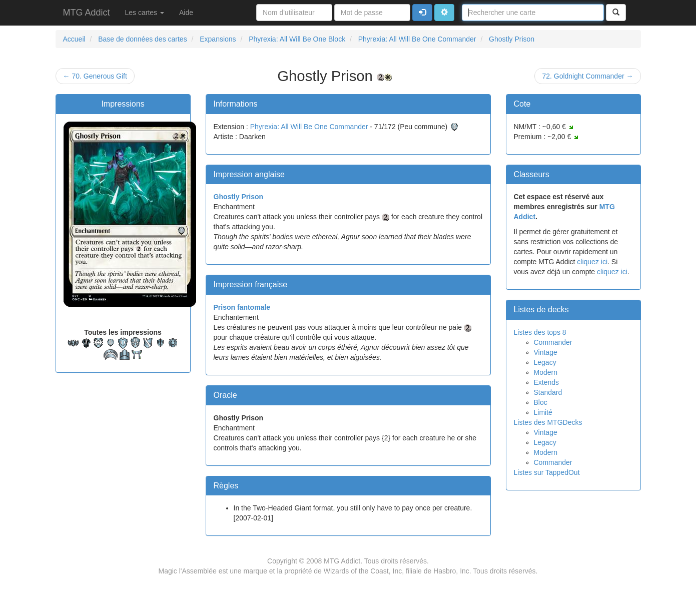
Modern (546, 372)
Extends (547, 382)
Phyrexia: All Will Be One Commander (309, 127)
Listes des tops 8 (540, 332)
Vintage (546, 352)
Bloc (541, 402)
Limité (543, 412)
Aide (186, 13)
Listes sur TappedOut (547, 472)
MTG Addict (87, 13)
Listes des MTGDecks (548, 422)
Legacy (545, 362)
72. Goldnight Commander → (587, 76)
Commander (553, 342)
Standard (548, 392)
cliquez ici (592, 262)
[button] (444, 13)
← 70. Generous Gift (95, 76)
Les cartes (145, 13)
